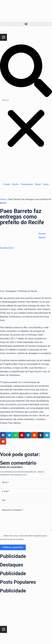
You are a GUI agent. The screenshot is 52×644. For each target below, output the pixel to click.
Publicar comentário (13, 547)
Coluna (7, 184)
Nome (6, 482)
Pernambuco (27, 184)
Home (3, 199)
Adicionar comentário (13, 510)
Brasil (38, 184)
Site (4, 500)
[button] (26, 24)
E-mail (6, 491)
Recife (15, 184)
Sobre (46, 184)
